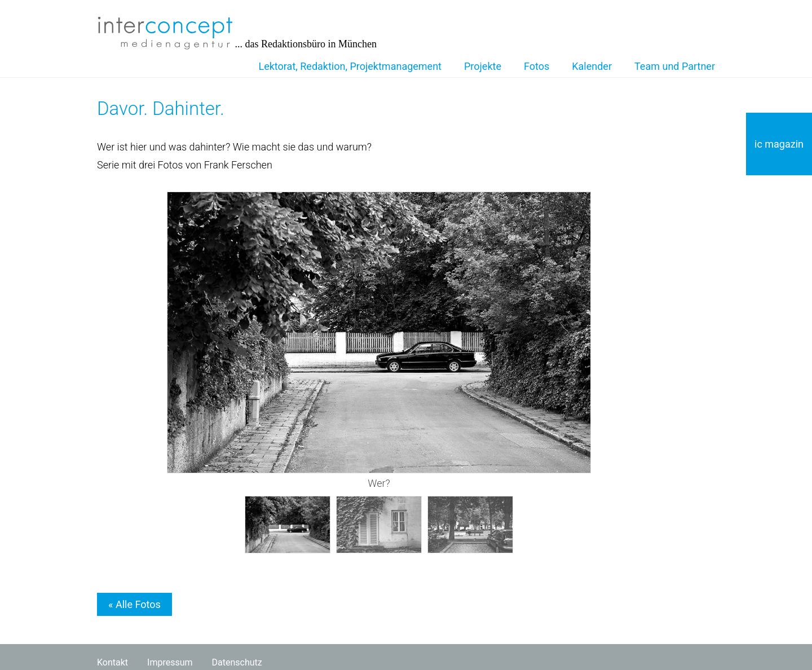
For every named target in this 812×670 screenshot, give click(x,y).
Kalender (592, 66)
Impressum (170, 662)
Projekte (483, 66)
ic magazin (779, 144)
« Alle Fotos (134, 604)
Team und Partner (675, 66)
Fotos (537, 66)
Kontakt (112, 662)
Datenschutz (237, 662)
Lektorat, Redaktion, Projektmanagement (350, 66)
